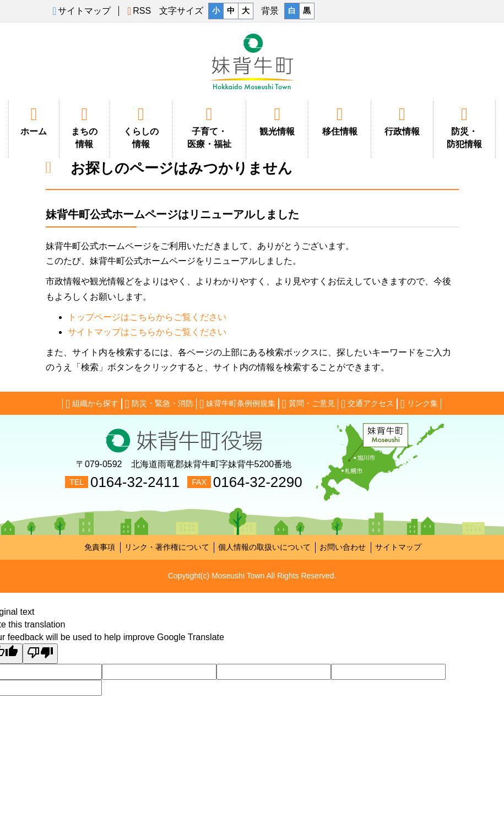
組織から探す (92, 404)
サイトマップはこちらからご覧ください (147, 332)
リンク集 (419, 404)
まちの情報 (85, 127)
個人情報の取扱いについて (264, 547)
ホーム (34, 121)
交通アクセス (367, 404)
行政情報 (402, 121)
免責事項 (100, 547)
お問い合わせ (343, 547)
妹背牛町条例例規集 (237, 404)
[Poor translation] (40, 654)
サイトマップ (398, 547)
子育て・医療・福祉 (209, 127)
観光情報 (277, 121)
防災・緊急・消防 (159, 404)
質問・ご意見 (308, 404)
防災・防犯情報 (464, 127)
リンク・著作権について (167, 547)
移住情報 (339, 121)
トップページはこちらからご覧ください (147, 317)
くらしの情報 (141, 127)
